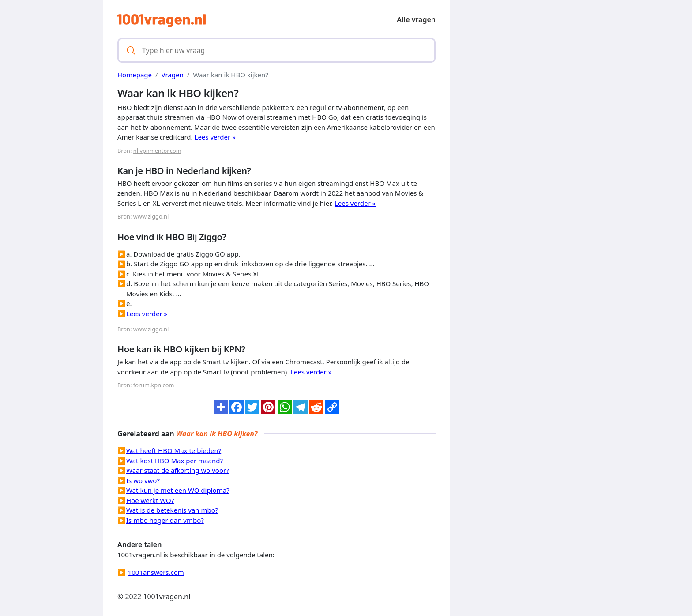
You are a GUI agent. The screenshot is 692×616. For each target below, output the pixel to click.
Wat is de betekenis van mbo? (172, 510)
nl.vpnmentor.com (157, 151)
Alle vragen (416, 19)
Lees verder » (215, 137)
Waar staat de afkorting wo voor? (178, 470)
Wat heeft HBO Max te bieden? (174, 450)
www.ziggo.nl (151, 216)
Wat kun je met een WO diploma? (178, 490)
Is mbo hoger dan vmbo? (165, 520)
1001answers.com (156, 572)
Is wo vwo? (143, 480)
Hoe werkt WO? (150, 500)
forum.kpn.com (154, 385)
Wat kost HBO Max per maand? (175, 461)
